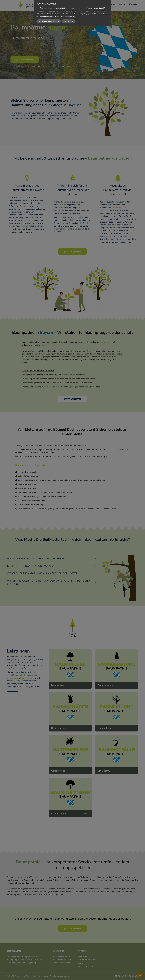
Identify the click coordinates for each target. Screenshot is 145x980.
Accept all (69, 21)
